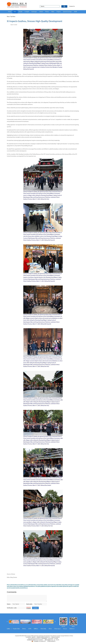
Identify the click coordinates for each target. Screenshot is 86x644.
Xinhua (24, 629)
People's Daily (16, 629)
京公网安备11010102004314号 (39, 641)
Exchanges (34, 12)
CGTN (30, 629)
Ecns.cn (65, 629)
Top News (13, 17)
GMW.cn (36, 629)
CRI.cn (50, 629)
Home (10, 12)
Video (53, 12)
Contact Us (72, 6)
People (21, 12)
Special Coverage (67, 12)
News (15, 12)
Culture (41, 12)
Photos (47, 12)
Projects (59, 12)
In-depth (27, 12)
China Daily (43, 629)
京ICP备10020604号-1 (52, 641)
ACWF (76, 12)
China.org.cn (57, 629)
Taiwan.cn (72, 629)
